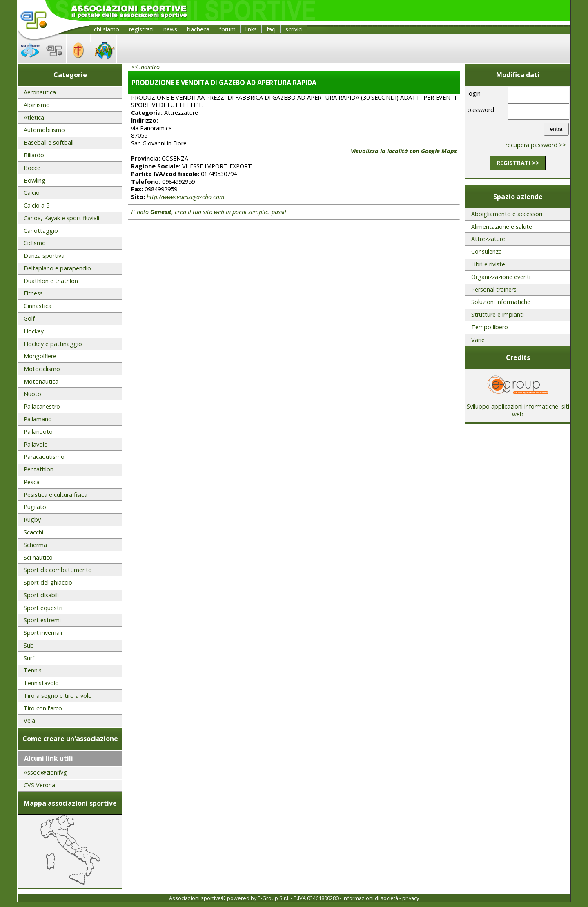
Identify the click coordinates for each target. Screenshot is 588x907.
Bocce (32, 168)
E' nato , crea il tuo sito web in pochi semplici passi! (209, 212)
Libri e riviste (488, 264)
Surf (29, 658)
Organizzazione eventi (501, 277)
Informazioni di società (370, 898)
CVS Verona (39, 785)
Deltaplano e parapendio (57, 268)
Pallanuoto (38, 432)
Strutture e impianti (498, 314)
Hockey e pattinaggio (53, 344)
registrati (141, 29)
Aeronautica (40, 92)
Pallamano (38, 419)
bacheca (198, 29)
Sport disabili (41, 595)
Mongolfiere (40, 356)
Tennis (33, 670)
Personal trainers (494, 289)
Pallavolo (36, 444)
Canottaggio (41, 231)
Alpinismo (37, 105)
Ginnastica (38, 306)
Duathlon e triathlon (51, 281)
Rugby (32, 519)
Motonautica (41, 381)
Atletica (34, 117)
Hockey (34, 331)
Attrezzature (488, 239)
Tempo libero (490, 327)
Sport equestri (43, 608)
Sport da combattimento (58, 570)
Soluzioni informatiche (501, 302)
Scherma (35, 545)
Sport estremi (42, 620)
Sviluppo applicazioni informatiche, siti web (518, 407)
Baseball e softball (49, 142)
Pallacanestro (42, 406)
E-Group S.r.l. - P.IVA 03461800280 (298, 898)
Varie (478, 340)
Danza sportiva (44, 256)
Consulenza (487, 251)
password (481, 110)
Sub (29, 645)
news (170, 29)
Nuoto (32, 394)
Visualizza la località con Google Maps (404, 151)
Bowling (35, 180)
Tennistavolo (41, 683)
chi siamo (107, 29)
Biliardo (34, 155)
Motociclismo (42, 369)
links (251, 29)
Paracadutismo (44, 457)
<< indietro (145, 67)
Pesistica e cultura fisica (56, 495)
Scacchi (33, 532)
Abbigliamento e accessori (507, 214)
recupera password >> (536, 145)
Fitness (33, 293)
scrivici (294, 29)
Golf (29, 318)
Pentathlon (39, 469)
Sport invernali (43, 633)
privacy (411, 898)
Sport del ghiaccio (48, 582)
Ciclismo (35, 243)
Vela (29, 720)
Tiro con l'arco (43, 708)
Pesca (32, 482)
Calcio (32, 193)
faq (271, 29)
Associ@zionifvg (45, 772)
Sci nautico (38, 557)
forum (227, 29)
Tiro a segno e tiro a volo (58, 696)
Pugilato (35, 507)
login (474, 93)
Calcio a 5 (37, 205)
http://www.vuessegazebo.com (186, 197)
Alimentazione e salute (502, 227)
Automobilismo (44, 130)
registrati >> (518, 163)
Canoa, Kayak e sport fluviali (61, 218)
